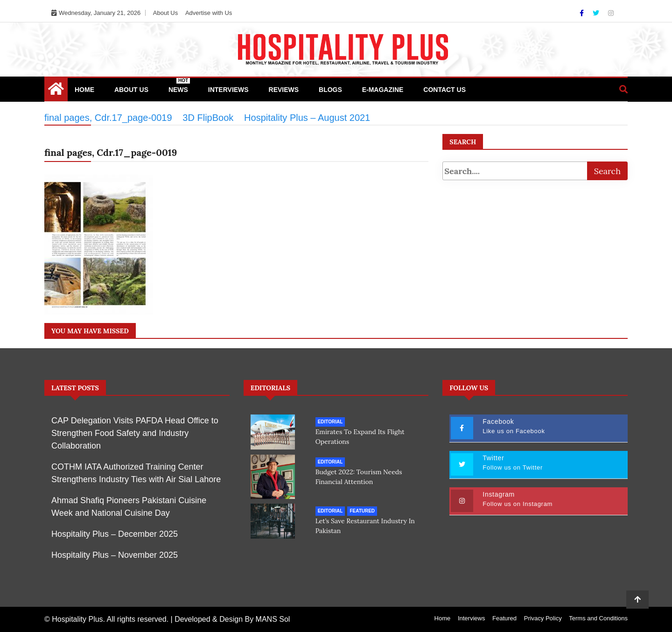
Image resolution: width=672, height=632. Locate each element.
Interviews (228, 90)
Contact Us (444, 90)
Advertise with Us (209, 13)
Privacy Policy (543, 618)
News (179, 86)
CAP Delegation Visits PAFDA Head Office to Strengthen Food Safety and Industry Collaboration (135, 433)
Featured (362, 510)
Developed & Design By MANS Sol (232, 619)
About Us (165, 13)
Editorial (330, 422)
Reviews (284, 90)
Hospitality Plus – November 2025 (115, 555)
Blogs (330, 90)
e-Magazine (383, 90)
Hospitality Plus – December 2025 (115, 534)
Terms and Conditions (598, 618)
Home (84, 90)
